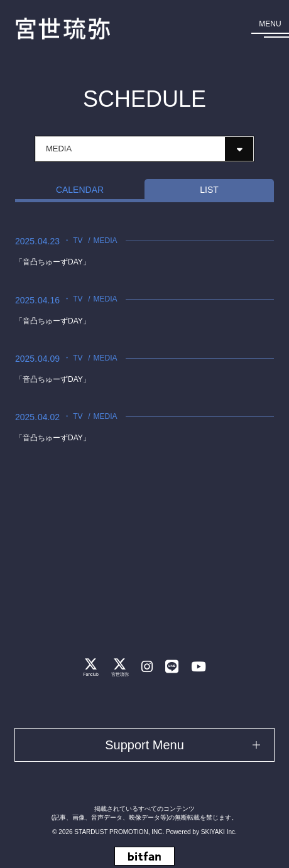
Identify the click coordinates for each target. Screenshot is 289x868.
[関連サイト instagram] (147, 667)
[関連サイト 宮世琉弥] (120, 667)
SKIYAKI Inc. (219, 832)
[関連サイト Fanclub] (91, 667)
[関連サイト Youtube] (199, 667)
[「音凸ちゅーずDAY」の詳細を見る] (144, 252)
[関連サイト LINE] (172, 667)
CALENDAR (80, 190)
